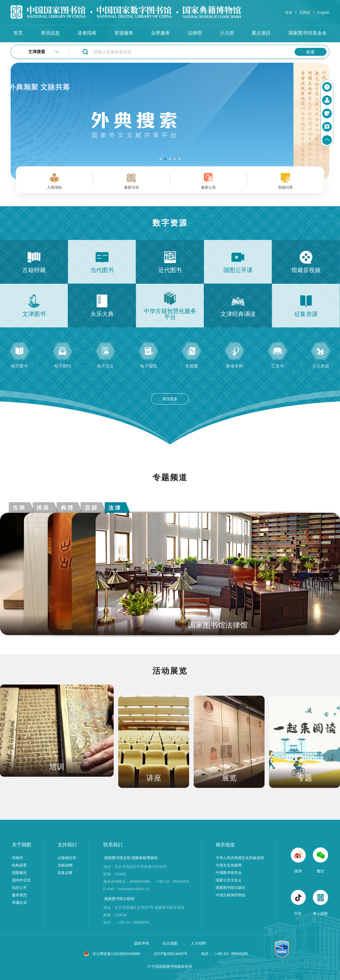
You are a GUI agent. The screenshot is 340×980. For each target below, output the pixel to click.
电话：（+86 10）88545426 (224, 954)
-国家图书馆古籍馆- (119, 899)
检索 (311, 52)
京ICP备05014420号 (171, 954)
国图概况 (19, 873)
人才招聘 (198, 943)
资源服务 (124, 33)
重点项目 (261, 33)
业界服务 (160, 33)
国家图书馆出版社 (231, 888)
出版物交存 (67, 858)
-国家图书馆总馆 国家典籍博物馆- (131, 858)
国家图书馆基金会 (308, 33)
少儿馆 (227, 33)
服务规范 (19, 895)
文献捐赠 (65, 865)
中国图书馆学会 (229, 873)
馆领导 (18, 858)
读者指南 (87, 33)
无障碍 (305, 12)
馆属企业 (19, 902)
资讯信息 (50, 33)
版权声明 (142, 943)
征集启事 (65, 873)
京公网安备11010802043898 (116, 954)
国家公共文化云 (229, 880)
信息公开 (19, 888)
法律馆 (195, 33)
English (323, 12)
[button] (160, 159)
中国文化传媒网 (229, 865)
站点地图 (171, 943)
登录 (289, 12)
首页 (18, 33)
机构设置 (19, 865)
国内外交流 (21, 880)
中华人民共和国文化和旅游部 (240, 858)
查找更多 (170, 399)
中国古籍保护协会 (231, 895)
